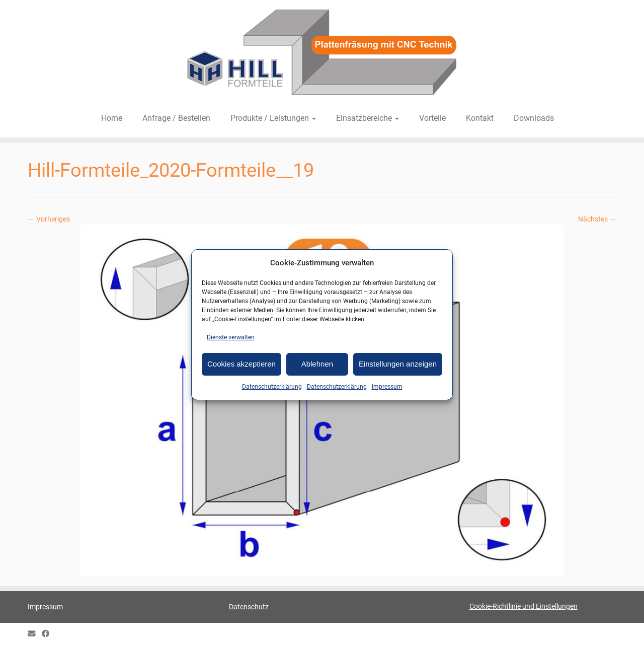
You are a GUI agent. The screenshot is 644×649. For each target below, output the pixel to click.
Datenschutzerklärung (272, 387)
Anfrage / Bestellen (176, 118)
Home (112, 118)
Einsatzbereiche (368, 118)
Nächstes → (597, 219)
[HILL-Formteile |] (322, 54)
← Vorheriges (49, 219)
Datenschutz (249, 607)
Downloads (534, 118)
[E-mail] (35, 634)
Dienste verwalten (231, 337)
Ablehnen (317, 364)
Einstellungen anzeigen (398, 364)
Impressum (387, 387)
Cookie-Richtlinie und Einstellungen (524, 606)
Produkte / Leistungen (273, 118)
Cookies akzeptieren (242, 364)
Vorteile (432, 118)
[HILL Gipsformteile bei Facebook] (49, 634)
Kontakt (480, 118)
